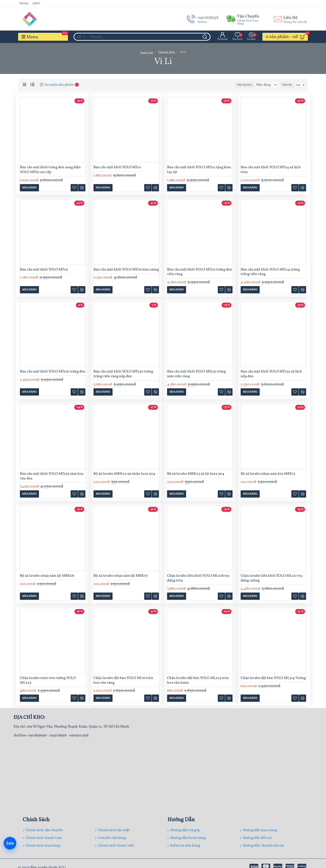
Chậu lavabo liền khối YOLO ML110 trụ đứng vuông (272, 578)
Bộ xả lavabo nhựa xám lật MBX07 (121, 576)
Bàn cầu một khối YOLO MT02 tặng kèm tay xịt (199, 170)
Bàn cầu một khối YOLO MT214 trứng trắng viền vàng (270, 272)
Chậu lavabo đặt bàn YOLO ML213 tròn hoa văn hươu (198, 681)
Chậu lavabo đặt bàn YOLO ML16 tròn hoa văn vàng (123, 681)
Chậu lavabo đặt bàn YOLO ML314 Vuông (273, 678)
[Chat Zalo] (10, 844)
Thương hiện (167, 52)
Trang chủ (147, 53)
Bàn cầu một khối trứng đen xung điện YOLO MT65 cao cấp (50, 170)
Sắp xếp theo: (239, 85)
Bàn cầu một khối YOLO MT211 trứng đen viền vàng (200, 272)
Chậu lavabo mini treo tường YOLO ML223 (48, 681)
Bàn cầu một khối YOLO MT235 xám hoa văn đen (52, 476)
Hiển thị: (289, 85)
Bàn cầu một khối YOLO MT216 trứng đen (53, 372)
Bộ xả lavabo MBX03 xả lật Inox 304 (196, 474)
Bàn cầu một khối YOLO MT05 (44, 270)
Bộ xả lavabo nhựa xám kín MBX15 (268, 474)
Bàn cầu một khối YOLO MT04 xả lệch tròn (271, 170)
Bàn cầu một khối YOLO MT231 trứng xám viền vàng (196, 374)
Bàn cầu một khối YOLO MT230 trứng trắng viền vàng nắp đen (123, 374)
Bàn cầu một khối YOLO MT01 (117, 167)
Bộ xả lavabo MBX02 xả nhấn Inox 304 (124, 474)
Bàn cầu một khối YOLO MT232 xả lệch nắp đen (271, 374)
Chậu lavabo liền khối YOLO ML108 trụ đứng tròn (198, 578)
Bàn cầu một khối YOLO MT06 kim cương (126, 270)
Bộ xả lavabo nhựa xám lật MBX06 (47, 576)
